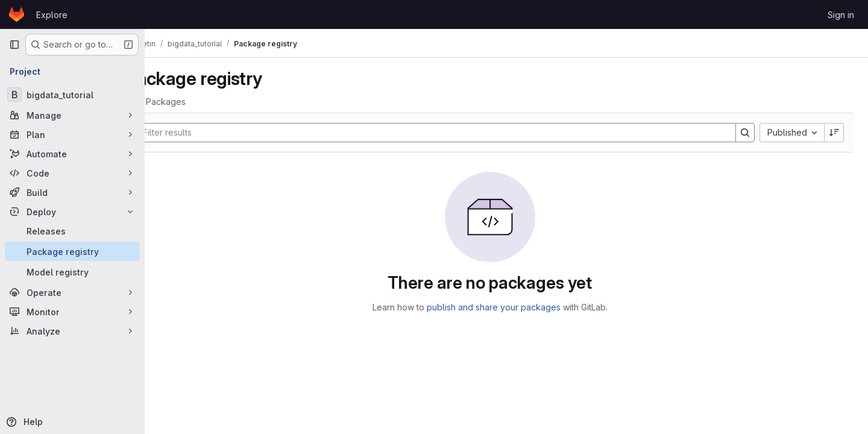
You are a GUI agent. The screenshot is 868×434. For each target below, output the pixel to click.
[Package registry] (72, 251)
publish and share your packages (510, 307)
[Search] (446, 133)
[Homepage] (17, 14)
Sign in (841, 15)
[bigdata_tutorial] (72, 95)
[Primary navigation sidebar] (14, 45)
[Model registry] (72, 272)
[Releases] (72, 231)
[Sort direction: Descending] (834, 133)
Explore (52, 15)
